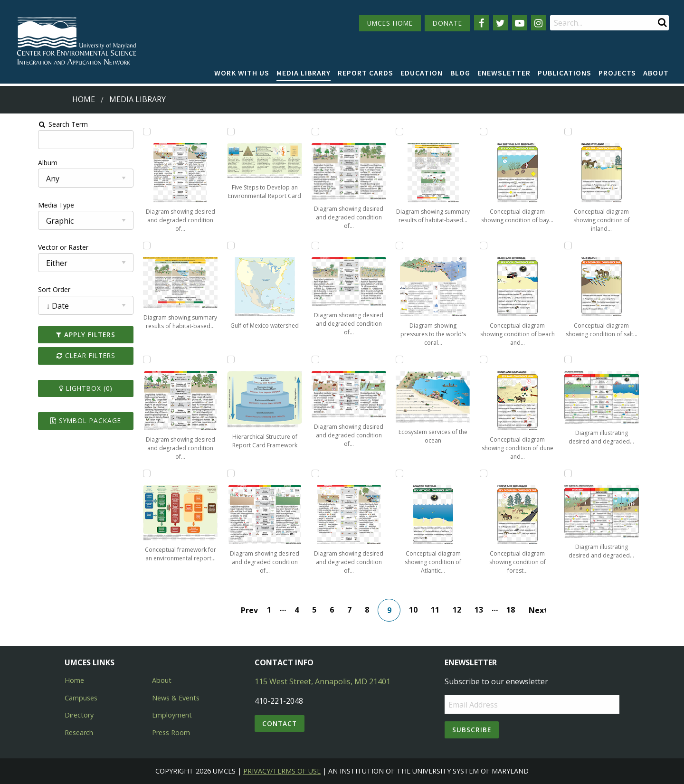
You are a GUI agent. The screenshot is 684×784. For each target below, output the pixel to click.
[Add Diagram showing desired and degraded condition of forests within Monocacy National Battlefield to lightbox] (312, 132)
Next (542, 610)
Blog (460, 73)
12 (462, 610)
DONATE (447, 23)
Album (16, 163)
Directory (79, 715)
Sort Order (22, 289)
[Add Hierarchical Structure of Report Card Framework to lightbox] (218, 359)
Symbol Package (59, 420)
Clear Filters (59, 355)
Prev (255, 610)
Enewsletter (504, 73)
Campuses (81, 698)
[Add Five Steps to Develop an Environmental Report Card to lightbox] (218, 132)
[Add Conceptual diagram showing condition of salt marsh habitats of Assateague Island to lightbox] (591, 246)
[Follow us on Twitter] (501, 23)
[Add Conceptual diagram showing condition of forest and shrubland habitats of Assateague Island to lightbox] (498, 473)
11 (440, 610)
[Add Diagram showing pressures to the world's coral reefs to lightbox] (405, 246)
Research (79, 732)
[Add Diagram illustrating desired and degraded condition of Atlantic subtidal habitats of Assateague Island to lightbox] (591, 359)
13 (484, 610)
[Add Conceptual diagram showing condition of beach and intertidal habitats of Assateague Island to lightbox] (498, 246)
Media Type (24, 205)
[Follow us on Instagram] (539, 23)
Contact (280, 723)
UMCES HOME (390, 23)
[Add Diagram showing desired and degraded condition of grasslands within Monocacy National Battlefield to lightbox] (312, 246)
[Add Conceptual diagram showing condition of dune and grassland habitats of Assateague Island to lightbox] (498, 359)
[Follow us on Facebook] (482, 23)
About (656, 73)
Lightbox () (59, 388)
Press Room (171, 732)
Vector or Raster (31, 247)
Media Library (304, 73)
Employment (172, 715)
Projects (617, 73)
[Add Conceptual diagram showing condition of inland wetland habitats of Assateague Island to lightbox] (591, 132)
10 (418, 610)
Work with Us (242, 73)
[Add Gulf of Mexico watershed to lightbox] (218, 246)
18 (516, 610)
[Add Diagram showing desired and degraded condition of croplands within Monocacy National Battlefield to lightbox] (218, 473)
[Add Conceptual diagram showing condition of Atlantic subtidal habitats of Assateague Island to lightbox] (405, 473)
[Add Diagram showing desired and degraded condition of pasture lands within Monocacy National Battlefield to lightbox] (312, 359)
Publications (565, 73)
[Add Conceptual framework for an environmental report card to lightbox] (125, 473)
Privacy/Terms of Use (282, 771)
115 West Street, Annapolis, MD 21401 (323, 681)
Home (84, 99)
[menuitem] (242, 73)
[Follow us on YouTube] (520, 23)
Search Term (31, 124)
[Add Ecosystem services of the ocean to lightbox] (405, 359)
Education (422, 73)
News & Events (176, 698)
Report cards (366, 73)
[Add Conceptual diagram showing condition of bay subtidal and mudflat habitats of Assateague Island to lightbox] (498, 132)
